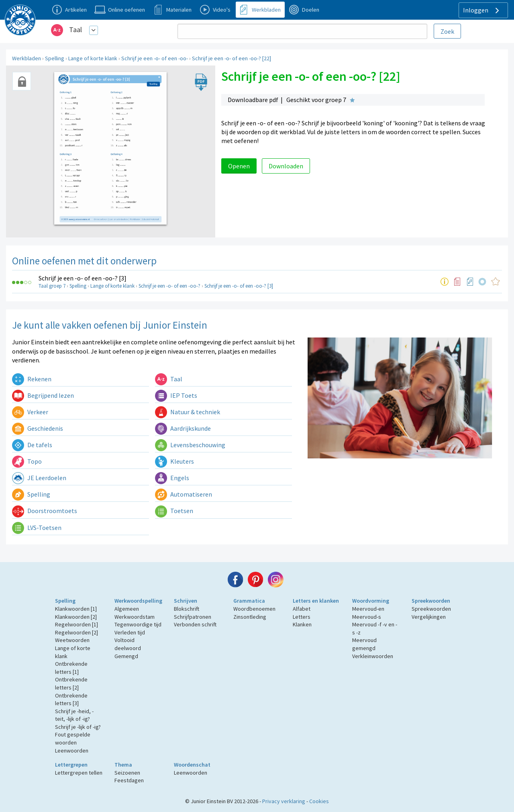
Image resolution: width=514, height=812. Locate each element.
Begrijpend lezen (43, 395)
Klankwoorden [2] (76, 617)
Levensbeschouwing (190, 445)
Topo (27, 461)
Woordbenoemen (254, 609)
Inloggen (482, 10)
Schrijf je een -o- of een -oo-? (169, 286)
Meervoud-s (367, 617)
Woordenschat (192, 765)
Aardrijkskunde (183, 428)
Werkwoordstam (135, 617)
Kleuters (174, 461)
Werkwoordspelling (138, 601)
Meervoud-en (368, 609)
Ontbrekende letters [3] (71, 700)
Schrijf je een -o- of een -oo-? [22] (232, 58)
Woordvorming (371, 601)
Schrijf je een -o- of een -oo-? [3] (83, 278)
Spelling (55, 58)
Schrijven (186, 601)
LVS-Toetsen (37, 528)
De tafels (32, 445)
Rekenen (32, 379)
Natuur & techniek (188, 412)
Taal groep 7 (52, 286)
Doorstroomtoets (45, 511)
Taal (75, 30)
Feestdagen (129, 780)
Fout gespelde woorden (73, 738)
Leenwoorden (72, 751)
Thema (123, 765)
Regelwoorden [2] (76, 632)
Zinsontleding (250, 617)
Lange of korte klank (93, 58)
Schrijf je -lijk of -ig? (78, 727)
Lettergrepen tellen (79, 773)
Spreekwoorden (431, 601)
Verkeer (30, 412)
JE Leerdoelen (39, 478)
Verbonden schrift (195, 624)
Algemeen (127, 609)
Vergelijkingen (429, 617)
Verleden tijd (130, 632)
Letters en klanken (316, 601)
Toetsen (174, 511)
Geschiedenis (38, 428)
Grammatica (249, 601)
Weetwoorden (72, 640)
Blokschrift (187, 609)
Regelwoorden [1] (76, 624)
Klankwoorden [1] (76, 609)
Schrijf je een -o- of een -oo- (155, 58)
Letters (302, 617)
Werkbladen (27, 58)
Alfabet (302, 609)
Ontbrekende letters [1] (71, 668)
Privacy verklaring (284, 801)
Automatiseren (184, 494)
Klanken (302, 624)
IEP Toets (176, 395)
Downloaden (286, 166)
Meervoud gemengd (364, 644)
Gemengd (126, 656)
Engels (172, 478)
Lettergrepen (71, 765)
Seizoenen (127, 773)
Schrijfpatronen (193, 617)
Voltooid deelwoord (128, 644)
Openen (239, 166)
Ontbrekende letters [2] (71, 683)
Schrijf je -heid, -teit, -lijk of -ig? (74, 715)
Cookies (319, 801)
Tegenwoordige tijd (138, 624)
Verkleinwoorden (373, 656)
